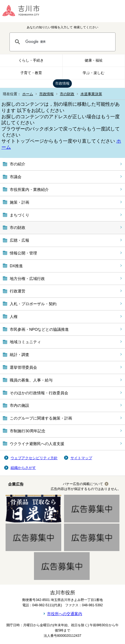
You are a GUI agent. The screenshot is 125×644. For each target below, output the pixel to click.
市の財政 (67, 94)
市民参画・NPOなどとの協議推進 (39, 329)
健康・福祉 (94, 60)
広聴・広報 (19, 240)
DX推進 (16, 266)
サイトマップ (81, 458)
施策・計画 (19, 202)
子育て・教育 (31, 73)
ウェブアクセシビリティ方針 (34, 458)
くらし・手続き (31, 60)
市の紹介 (18, 164)
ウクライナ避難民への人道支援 (37, 444)
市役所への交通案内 (65, 614)
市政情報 (62, 83)
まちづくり (19, 215)
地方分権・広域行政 (27, 279)
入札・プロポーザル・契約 (33, 304)
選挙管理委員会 (23, 367)
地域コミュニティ (25, 342)
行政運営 (18, 291)
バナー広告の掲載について (83, 484)
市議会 (16, 177)
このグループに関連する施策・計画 (41, 418)
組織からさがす (23, 468)
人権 (14, 317)
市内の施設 (19, 405)
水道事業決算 (91, 94)
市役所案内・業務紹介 (29, 190)
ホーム (28, 94)
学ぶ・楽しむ (94, 73)
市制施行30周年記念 (28, 431)
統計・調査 (19, 355)
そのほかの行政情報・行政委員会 (39, 393)
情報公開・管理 (23, 253)
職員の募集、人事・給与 (31, 380)
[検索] (68, 42)
